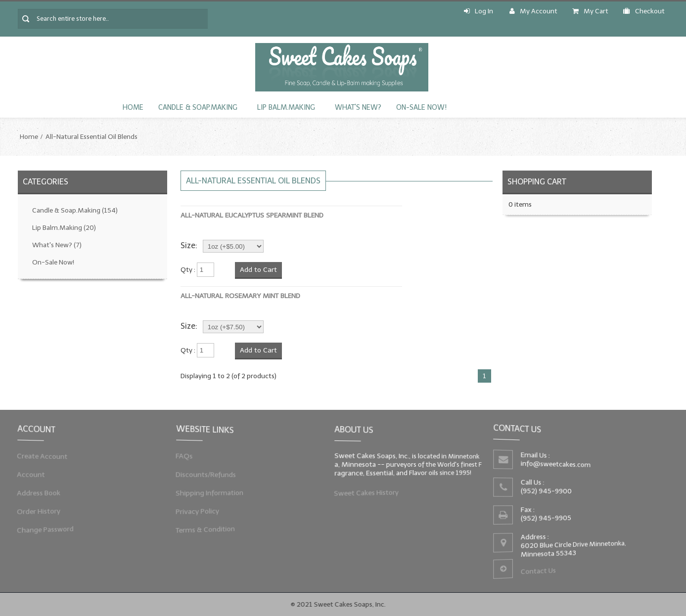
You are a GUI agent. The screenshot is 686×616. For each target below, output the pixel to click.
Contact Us (540, 568)
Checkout (644, 11)
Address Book (44, 491)
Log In (479, 11)
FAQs (191, 458)
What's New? (358, 108)
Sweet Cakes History (371, 490)
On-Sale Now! (421, 108)
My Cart (590, 11)
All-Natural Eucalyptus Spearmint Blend (252, 215)
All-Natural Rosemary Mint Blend (240, 296)
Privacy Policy (203, 508)
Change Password (50, 525)
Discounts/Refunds (210, 475)
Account (37, 475)
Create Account (47, 458)
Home (133, 108)
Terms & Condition (210, 525)
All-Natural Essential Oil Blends (91, 137)
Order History (44, 508)
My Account (533, 11)
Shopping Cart (537, 182)
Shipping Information (214, 491)
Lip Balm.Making (286, 108)
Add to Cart (258, 270)
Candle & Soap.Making (198, 108)
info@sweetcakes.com (558, 465)
